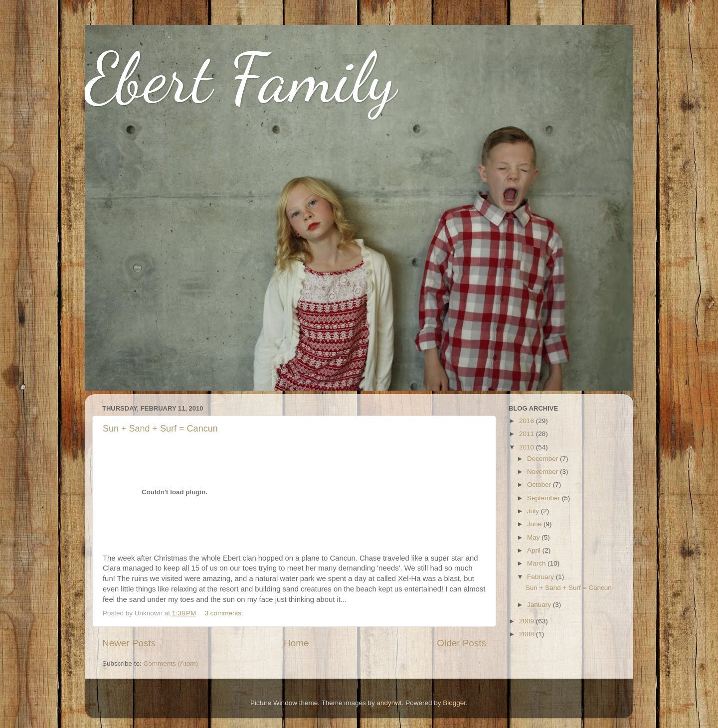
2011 (528, 434)
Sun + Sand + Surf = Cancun (160, 429)
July (534, 511)
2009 (528, 621)
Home (296, 643)
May (534, 537)
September (544, 498)
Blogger (454, 703)
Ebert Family (241, 78)
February (541, 577)
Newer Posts (129, 643)
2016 (528, 421)
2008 (528, 634)
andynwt (389, 703)
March (537, 563)
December (543, 459)
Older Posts (461, 643)
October (540, 485)
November (543, 472)
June (535, 524)
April (535, 550)
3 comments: (225, 613)
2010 (528, 447)
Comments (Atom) (171, 663)
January (540, 605)
